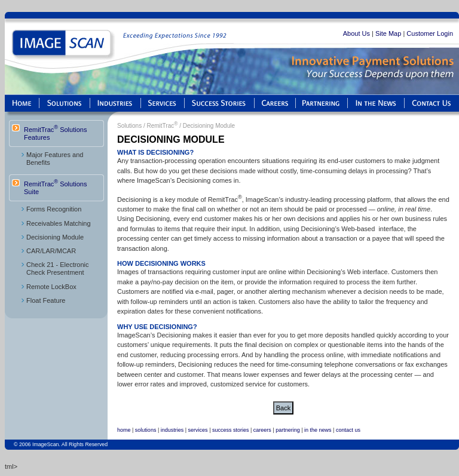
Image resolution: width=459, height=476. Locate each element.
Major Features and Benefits (55, 159)
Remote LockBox (51, 287)
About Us (357, 33)
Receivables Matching (59, 223)
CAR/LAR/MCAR (51, 251)
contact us (348, 430)
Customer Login (430, 33)
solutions (146, 430)
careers (262, 430)
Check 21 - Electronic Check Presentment (58, 268)
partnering (288, 430)
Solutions (129, 126)
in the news (318, 430)
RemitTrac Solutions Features (55, 133)
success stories (231, 430)
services (198, 430)
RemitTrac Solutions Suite (55, 187)
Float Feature (46, 300)
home (124, 430)
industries (172, 430)
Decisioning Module (55, 237)
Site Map (388, 33)
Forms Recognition (54, 209)
